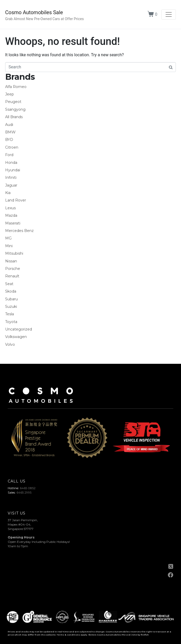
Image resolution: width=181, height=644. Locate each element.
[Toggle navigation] (169, 14)
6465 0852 (28, 488)
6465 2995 (24, 492)
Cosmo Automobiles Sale (34, 12)
